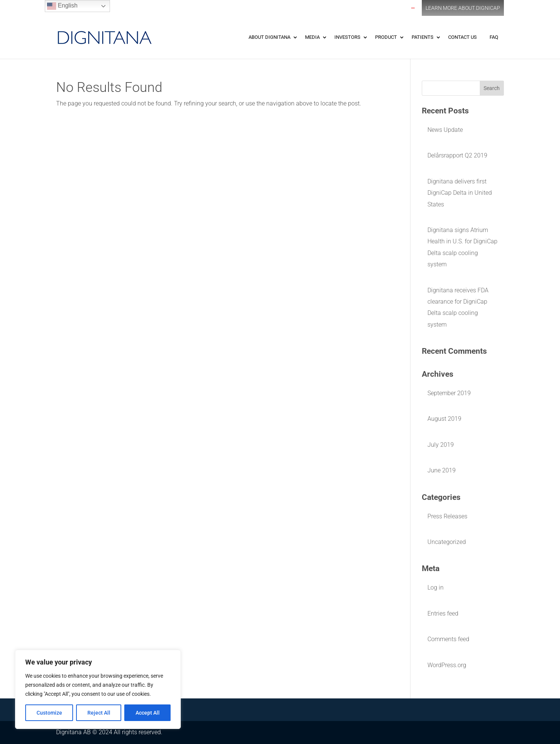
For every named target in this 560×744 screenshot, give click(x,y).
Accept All (148, 713)
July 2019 (441, 445)
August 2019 (444, 419)
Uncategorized (447, 542)
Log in (436, 587)
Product (386, 37)
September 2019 (449, 393)
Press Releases (447, 516)
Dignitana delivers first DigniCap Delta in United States (460, 193)
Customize (49, 713)
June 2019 (442, 470)
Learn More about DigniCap (463, 8)
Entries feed (443, 613)
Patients (423, 37)
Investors (347, 37)
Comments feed (448, 639)
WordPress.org (447, 665)
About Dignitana (269, 37)
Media (312, 37)
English (62, 6)
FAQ (494, 37)
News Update (445, 130)
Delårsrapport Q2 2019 (457, 155)
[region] (98, 689)
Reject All (99, 713)
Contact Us (462, 37)
